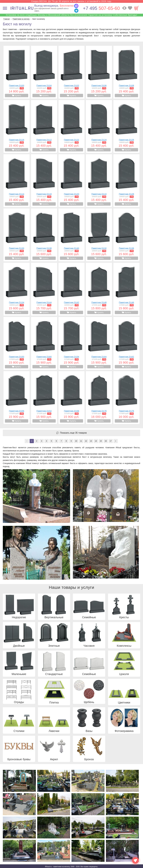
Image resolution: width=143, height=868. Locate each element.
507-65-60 (101, 8)
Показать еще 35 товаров (73, 433)
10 (76, 441)
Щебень (89, 702)
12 (86, 441)
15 (101, 441)
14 (96, 441)
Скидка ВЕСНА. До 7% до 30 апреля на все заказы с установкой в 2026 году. (71, 1)
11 (81, 441)
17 (111, 441)
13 (91, 441)
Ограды (19, 702)
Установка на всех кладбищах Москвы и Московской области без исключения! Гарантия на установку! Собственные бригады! (71, 15)
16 (106, 441)
